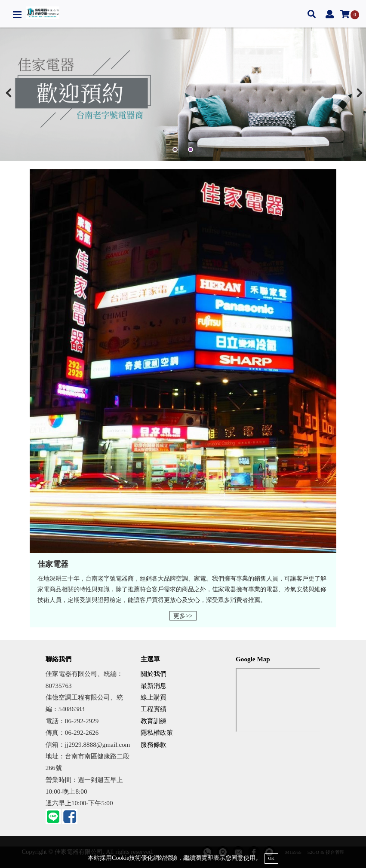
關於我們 (154, 674)
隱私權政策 (157, 732)
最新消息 (154, 686)
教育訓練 (154, 721)
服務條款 (154, 744)
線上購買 (154, 697)
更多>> (183, 616)
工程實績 (154, 709)
